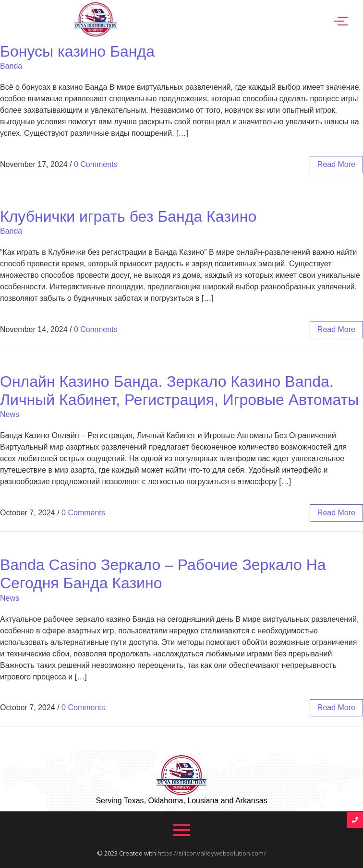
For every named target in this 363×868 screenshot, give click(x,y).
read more (336, 164)
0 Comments (96, 164)
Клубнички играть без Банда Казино (128, 216)
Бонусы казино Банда (77, 51)
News (10, 414)
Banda (11, 66)
